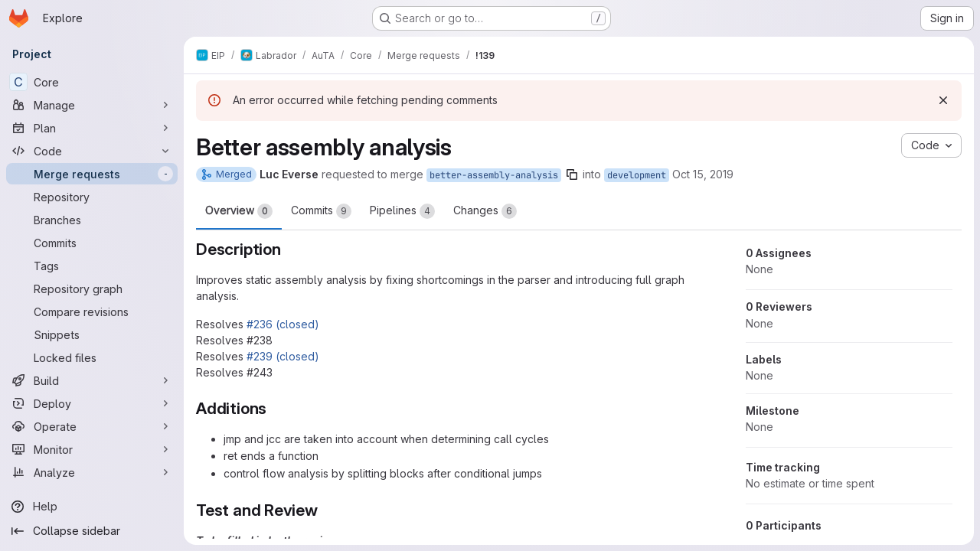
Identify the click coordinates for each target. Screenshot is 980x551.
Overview (239, 211)
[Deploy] (92, 403)
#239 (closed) (283, 356)
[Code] (92, 151)
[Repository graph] (92, 289)
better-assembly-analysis (494, 175)
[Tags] (92, 266)
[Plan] (92, 128)
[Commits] (92, 243)
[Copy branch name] (572, 174)
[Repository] (92, 197)
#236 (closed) (283, 324)
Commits (321, 211)
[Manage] (92, 105)
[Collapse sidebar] (92, 531)
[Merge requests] (92, 174)
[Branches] (92, 220)
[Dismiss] (943, 100)
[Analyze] (92, 472)
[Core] (92, 82)
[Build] (92, 380)
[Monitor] (92, 449)
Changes (485, 211)
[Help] (92, 507)
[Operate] (92, 426)
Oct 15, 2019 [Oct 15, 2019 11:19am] (703, 174)
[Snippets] (92, 334)
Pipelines (402, 211)
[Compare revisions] (92, 311)
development (637, 175)
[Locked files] (92, 357)
